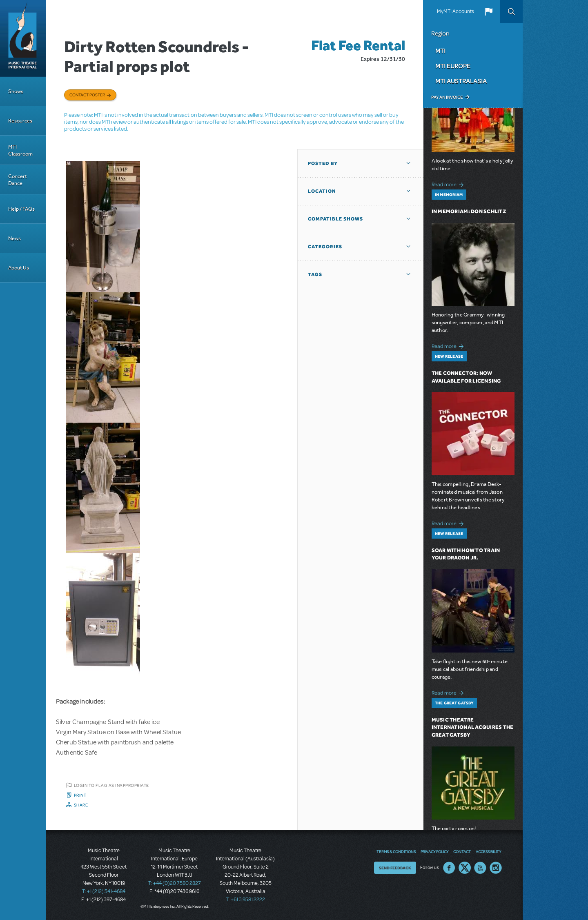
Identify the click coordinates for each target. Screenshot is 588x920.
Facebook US (449, 868)
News (14, 238)
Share (81, 805)
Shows (16, 91)
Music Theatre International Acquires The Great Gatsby (473, 727)
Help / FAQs (21, 209)
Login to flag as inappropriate (111, 785)
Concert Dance (18, 180)
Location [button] (322, 191)
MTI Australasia (461, 81)
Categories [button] (325, 247)
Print (80, 795)
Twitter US (465, 868)
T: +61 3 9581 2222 (245, 900)
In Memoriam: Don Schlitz (469, 211)
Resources (20, 121)
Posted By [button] (323, 163)
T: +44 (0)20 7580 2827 (175, 883)
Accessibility (488, 851)
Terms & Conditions (396, 851)
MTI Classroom (20, 150)
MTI (440, 51)
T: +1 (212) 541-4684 (104, 891)
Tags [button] (315, 274)
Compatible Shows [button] (335, 219)
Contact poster (87, 95)
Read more (449, 184)
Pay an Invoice (447, 97)
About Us (19, 268)
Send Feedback (395, 868)
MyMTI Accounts (455, 11)
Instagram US (496, 868)
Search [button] (511, 11)
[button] (488, 11)
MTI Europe (453, 66)
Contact (462, 851)
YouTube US (480, 868)
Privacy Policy (434, 851)
